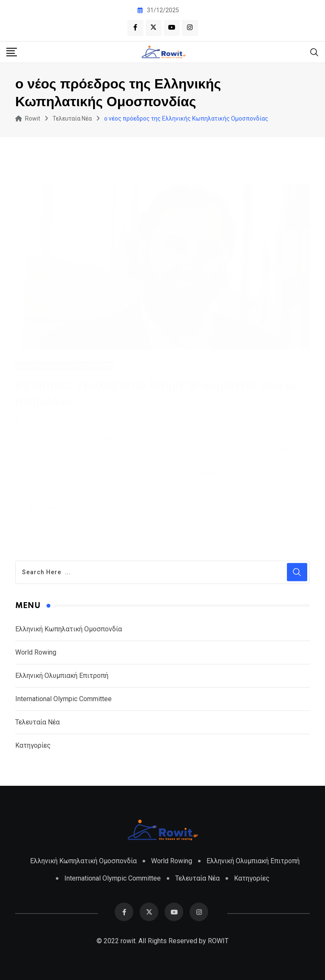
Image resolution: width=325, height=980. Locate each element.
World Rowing (36, 652)
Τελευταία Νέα (37, 722)
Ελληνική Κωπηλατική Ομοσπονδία (69, 629)
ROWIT (218, 941)
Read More (49, 508)
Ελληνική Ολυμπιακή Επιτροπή (62, 676)
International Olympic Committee (63, 699)
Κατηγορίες (33, 745)
